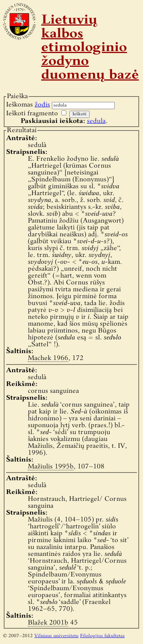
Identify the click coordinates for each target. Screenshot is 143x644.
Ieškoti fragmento (32, 114)
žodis (42, 105)
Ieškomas (28, 105)
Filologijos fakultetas (102, 636)
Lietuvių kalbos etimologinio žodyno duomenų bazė (90, 48)
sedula (96, 121)
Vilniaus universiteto (56, 636)
